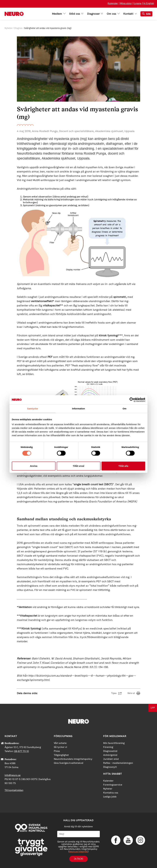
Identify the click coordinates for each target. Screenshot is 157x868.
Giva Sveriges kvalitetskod (69, 763)
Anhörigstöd (110, 755)
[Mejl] (78, 834)
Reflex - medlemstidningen (118, 763)
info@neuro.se (13, 775)
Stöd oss (76, 14)
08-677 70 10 (21, 751)
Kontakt (130, 14)
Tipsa (114, 693)
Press (57, 751)
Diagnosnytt (110, 767)
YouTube (128, 840)
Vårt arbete (60, 743)
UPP (153, 708)
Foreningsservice (113, 785)
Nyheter (9, 28)
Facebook (116, 840)
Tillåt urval (79, 466)
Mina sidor (126, 3)
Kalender (113, 3)
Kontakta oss (111, 793)
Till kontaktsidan (14, 790)
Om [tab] (124, 409)
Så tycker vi (60, 747)
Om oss (113, 14)
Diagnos (18, 28)
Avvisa (34, 466)
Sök (146, 14)
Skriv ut (131, 693)
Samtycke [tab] (33, 409)
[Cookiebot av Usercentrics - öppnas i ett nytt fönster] (132, 400)
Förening (108, 747)
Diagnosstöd (110, 751)
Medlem (59, 14)
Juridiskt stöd (111, 759)
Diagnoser (95, 14)
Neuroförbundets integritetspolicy (73, 759)
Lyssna (138, 3)
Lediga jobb (110, 797)
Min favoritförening (114, 743)
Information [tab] (78, 409)
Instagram (140, 840)
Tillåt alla (123, 466)
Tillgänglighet (61, 755)
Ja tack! (78, 859)
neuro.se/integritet (78, 851)
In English (149, 3)
